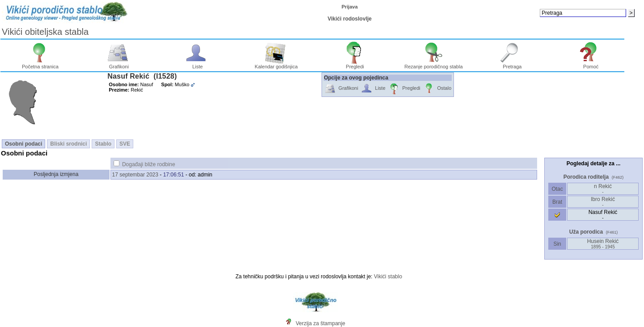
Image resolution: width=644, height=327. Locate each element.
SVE (125, 144)
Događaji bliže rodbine (149, 164)
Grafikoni (119, 64)
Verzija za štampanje (320, 323)
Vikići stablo (388, 277)
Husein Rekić (603, 244)
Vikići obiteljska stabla (45, 32)
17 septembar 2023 (135, 175)
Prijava (350, 7)
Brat (557, 202)
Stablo (103, 144)
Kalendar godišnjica (276, 64)
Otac (557, 189)
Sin (557, 244)
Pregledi (355, 64)
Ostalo (437, 89)
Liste (197, 64)
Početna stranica (40, 64)
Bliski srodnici (68, 144)
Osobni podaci (23, 144)
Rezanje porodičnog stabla (433, 64)
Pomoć (591, 64)
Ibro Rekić (603, 202)
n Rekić (603, 189)
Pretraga (512, 64)
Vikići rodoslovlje (349, 19)
